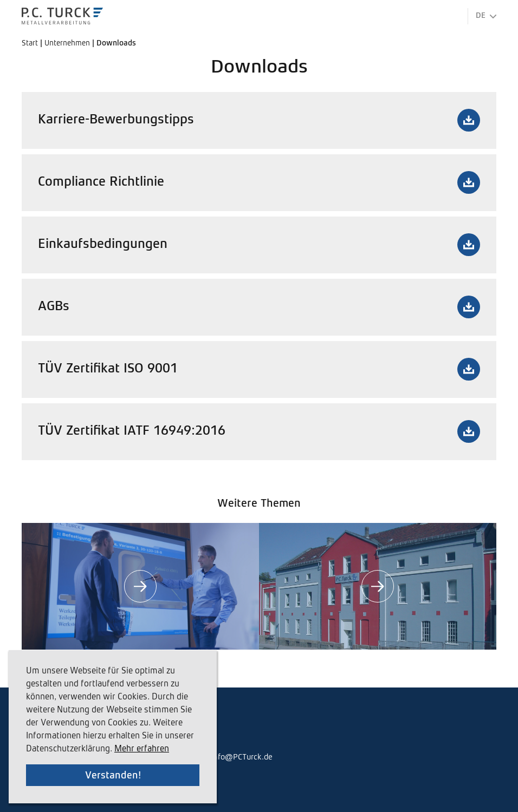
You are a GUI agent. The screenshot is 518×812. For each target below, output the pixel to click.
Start (31, 43)
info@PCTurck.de (242, 757)
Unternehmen (68, 43)
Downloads (116, 43)
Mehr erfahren (142, 749)
